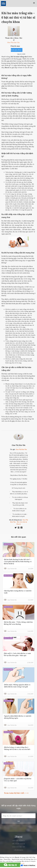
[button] (34, 3)
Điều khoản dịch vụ (18, 844)
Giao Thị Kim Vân (18, 445)
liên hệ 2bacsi (18, 850)
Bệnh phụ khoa (16, 50)
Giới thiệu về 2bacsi (19, 841)
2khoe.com (21, 863)
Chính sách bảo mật (19, 847)
